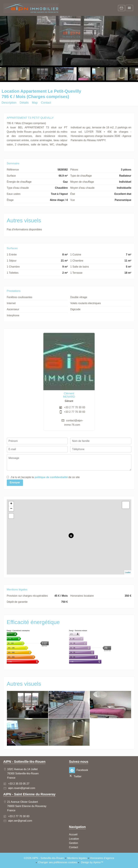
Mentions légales (77, 858)
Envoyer (15, 482)
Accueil (31, 8)
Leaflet (128, 572)
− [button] (11, 509)
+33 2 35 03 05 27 (19, 784)
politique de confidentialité (51, 477)
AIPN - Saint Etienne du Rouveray (29, 794)
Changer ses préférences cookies (57, 862)
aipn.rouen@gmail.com (22, 788)
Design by (92, 862)
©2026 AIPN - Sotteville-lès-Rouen (44, 858)
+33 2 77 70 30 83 (75, 407)
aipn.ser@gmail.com (20, 821)
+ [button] (11, 504)
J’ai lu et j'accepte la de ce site (45, 477)
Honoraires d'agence (102, 858)
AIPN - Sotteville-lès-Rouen (24, 762)
